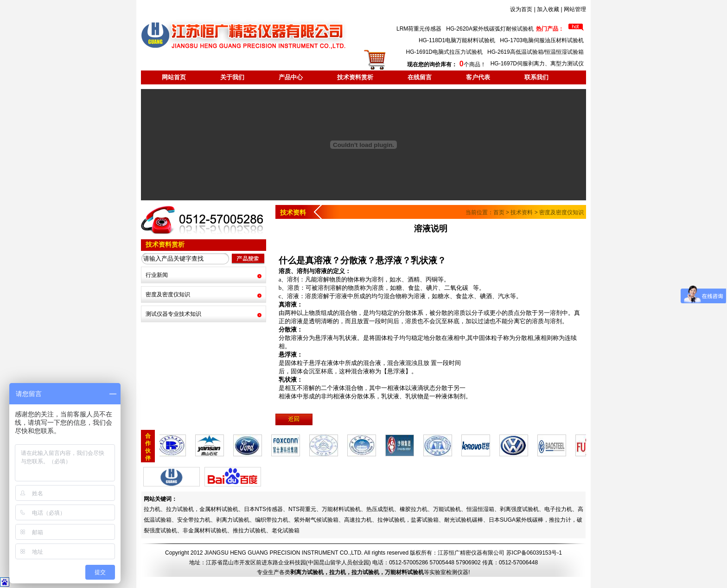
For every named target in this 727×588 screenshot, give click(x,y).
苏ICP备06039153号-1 (534, 553)
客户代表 (478, 77)
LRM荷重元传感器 (419, 29)
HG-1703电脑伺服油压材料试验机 (542, 40)
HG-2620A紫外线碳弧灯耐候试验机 (490, 29)
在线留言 (420, 77)
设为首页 (521, 9)
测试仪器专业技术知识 (173, 314)
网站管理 (575, 9)
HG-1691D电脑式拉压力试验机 (444, 52)
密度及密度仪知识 (168, 294)
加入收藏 (548, 9)
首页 (499, 212)
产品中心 (291, 77)
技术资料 (522, 212)
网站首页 (174, 77)
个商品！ (446, 64)
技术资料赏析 (355, 77)
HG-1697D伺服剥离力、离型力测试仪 (537, 64)
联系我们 (536, 77)
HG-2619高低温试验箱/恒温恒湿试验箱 (536, 52)
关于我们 (232, 77)
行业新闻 (157, 275)
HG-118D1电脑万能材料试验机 (457, 40)
